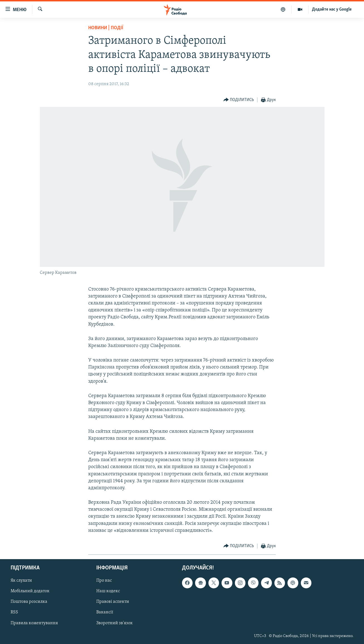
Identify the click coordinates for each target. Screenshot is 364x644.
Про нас (104, 581)
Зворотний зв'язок (115, 623)
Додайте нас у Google (332, 9)
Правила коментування (34, 623)
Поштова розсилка (29, 602)
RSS (14, 613)
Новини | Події (106, 28)
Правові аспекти (113, 602)
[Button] (239, 100)
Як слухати (21, 581)
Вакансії (105, 613)
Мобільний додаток (30, 591)
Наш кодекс (108, 591)
